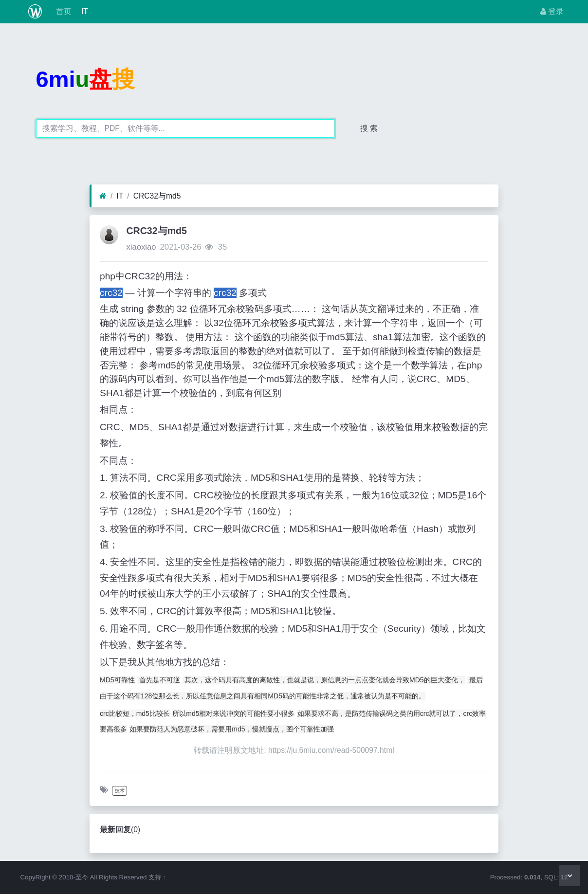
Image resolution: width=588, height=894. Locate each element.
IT (84, 11)
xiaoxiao (141, 247)
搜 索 (369, 128)
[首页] (103, 196)
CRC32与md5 (157, 196)
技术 (120, 791)
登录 (552, 11)
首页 (62, 11)
